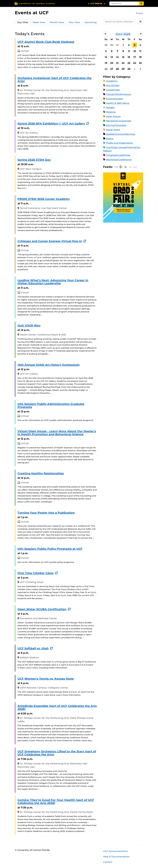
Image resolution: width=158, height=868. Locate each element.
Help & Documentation (116, 857)
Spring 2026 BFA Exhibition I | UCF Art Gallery (51, 124)
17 (135, 57)
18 (140, 57)
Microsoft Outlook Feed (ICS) (121, 167)
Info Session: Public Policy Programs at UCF (50, 549)
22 (123, 63)
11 (140, 51)
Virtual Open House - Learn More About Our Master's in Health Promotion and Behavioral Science (57, 433)
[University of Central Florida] (35, 3)
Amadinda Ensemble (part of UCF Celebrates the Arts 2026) (57, 707)
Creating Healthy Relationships (41, 473)
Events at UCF (32, 13)
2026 (127, 34)
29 (106, 45)
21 (117, 63)
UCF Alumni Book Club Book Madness (46, 42)
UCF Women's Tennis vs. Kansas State (46, 679)
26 (106, 69)
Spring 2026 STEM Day (34, 160)
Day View (23, 22)
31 (117, 45)
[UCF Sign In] (97, 4)
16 (129, 57)
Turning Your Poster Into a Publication (46, 513)
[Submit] (141, 4)
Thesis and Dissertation (120, 143)
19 (106, 63)
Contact (108, 862)
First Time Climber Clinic (36, 573)
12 (106, 57)
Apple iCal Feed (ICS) (116, 167)
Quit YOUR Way (29, 325)
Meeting (111, 112)
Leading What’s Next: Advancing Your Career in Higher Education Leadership (53, 282)
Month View (57, 22)
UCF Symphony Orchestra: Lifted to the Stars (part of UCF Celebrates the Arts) (57, 753)
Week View (39, 22)
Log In (140, 13)
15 (123, 57)
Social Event (113, 130)
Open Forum (113, 116)
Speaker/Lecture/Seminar (121, 134)
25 (140, 63)
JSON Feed (135, 167)
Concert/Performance (118, 94)
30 (112, 45)
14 (117, 57)
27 (112, 69)
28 (117, 69)
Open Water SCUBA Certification (42, 609)
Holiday (110, 108)
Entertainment (115, 99)
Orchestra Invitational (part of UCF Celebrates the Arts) (55, 80)
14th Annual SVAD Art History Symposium (49, 365)
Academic (112, 81)
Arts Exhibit (113, 85)
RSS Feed (126, 167)
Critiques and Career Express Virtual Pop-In (50, 241)
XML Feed (130, 167)
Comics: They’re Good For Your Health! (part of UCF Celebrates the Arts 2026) (56, 801)
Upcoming (91, 22)
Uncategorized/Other (118, 155)
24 (135, 63)
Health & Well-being (118, 103)
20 (112, 63)
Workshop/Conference (119, 160)
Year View (74, 22)
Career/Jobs (113, 90)
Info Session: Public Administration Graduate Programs (51, 405)
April (119, 34)
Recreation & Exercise (118, 121)
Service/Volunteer (116, 125)
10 (135, 51)
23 (129, 63)
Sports (110, 139)
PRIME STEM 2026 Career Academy (44, 199)
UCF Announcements (115, 851)
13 (112, 57)
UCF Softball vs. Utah (33, 648)
